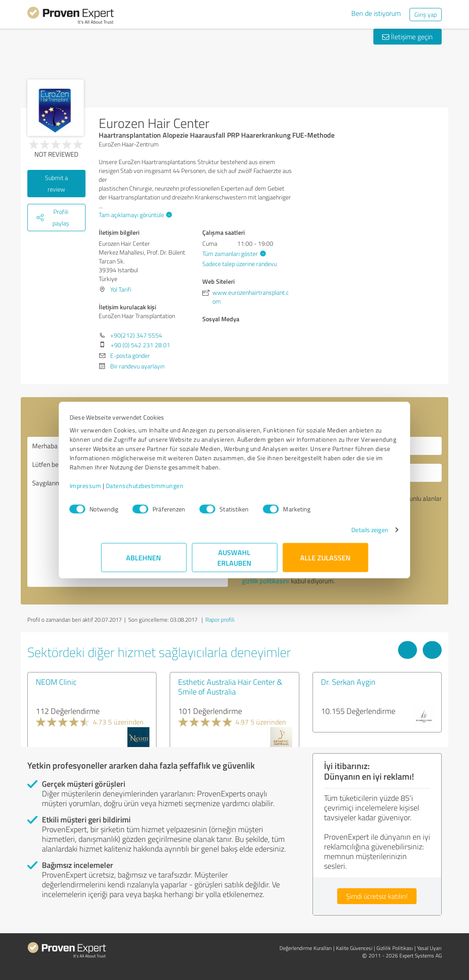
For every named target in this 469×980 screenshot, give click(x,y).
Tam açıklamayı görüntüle (134, 215)
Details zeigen (338, 534)
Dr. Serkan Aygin (348, 682)
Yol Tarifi (121, 289)
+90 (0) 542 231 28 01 (140, 345)
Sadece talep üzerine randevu (240, 264)
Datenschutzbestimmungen (176, 490)
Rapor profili (220, 620)
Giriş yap (426, 14)
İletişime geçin (408, 37)
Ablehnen (144, 562)
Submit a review (56, 183)
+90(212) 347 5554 (136, 335)
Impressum (117, 490)
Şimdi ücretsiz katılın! (377, 896)
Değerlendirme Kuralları (306, 948)
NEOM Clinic (56, 682)
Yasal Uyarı (429, 948)
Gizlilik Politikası (395, 948)
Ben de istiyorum (376, 13)
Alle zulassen (325, 562)
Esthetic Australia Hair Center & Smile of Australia (230, 687)
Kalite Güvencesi (354, 948)
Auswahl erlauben (235, 562)
